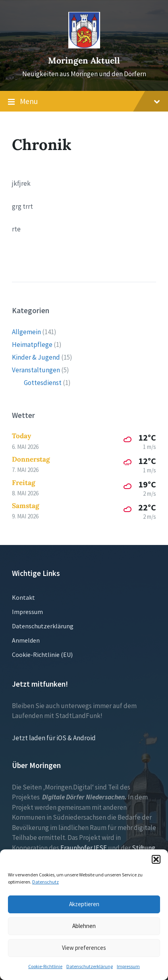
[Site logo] (84, 46)
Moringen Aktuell (84, 61)
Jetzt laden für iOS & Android (54, 738)
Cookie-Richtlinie (45, 966)
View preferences (84, 948)
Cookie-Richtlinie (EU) (42, 655)
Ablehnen (84, 926)
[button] (156, 859)
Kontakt (23, 597)
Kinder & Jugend (36, 357)
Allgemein (26, 332)
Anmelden (26, 640)
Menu (84, 102)
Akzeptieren (84, 904)
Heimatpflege (32, 345)
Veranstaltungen (36, 370)
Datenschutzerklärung (90, 966)
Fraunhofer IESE (84, 848)
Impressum (128, 966)
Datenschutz (45, 882)
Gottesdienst (43, 383)
